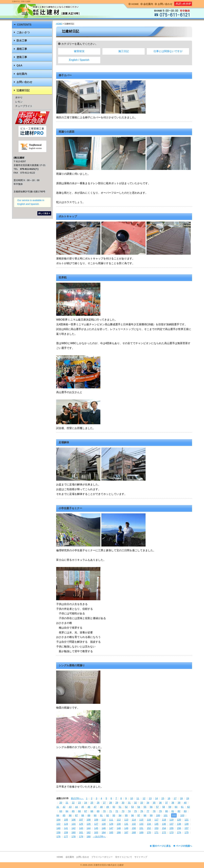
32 (135, 803)
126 (89, 824)
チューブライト (24, 106)
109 (96, 820)
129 (111, 824)
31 (129, 803)
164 (104, 832)
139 (186, 824)
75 (135, 811)
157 (186, 828)
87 (76, 815)
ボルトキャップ (68, 216)
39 (179, 803)
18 (181, 798)
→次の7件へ (99, 837)
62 (188, 807)
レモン (19, 102)
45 (83, 807)
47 (95, 807)
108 (89, 820)
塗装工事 (22, 57)
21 (67, 803)
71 (111, 811)
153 (156, 828)
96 (132, 815)
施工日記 (124, 51)
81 (173, 811)
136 (164, 824)
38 (173, 803)
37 (167, 803)
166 (119, 832)
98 (145, 815)
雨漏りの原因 (66, 132)
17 (175, 798)
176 (58, 837)
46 (89, 807)
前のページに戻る (160, 846)
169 (141, 832)
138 (179, 824)
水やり (19, 97)
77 (148, 811)
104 (58, 820)
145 (96, 828)
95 (126, 815)
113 (126, 820)
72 (117, 811)
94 (120, 815)
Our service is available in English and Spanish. (31, 202)
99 (151, 815)
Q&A (19, 65)
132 (134, 824)
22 (73, 803)
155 (171, 828)
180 (89, 837)
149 (126, 828)
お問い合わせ (163, 4)
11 (138, 798)
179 (81, 837)
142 (74, 828)
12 (144, 798)
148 (119, 828)
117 (156, 820)
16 (169, 798)
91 (101, 815)
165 (111, 832)
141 (66, 828)
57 (157, 807)
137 (171, 824)
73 (123, 811)
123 (66, 824)
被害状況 (79, 51)
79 (160, 811)
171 (156, 832)
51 (120, 807)
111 (111, 820)
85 (64, 815)
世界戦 (63, 278)
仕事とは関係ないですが (168, 51)
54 (139, 807)
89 (89, 815)
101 (166, 815)
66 (79, 811)
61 (182, 807)
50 (114, 807)
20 (61, 803)
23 (79, 803)
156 (179, 828)
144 (89, 828)
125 (81, 824)
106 (74, 820)
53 (132, 807)
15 (163, 798)
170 (149, 832)
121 (186, 820)
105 (66, 820)
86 (70, 815)
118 (164, 820)
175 (186, 832)
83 (185, 811)
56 (151, 807)
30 (123, 803)
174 (179, 832)
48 (101, 807)
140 (58, 828)
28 (111, 803)
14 (157, 798)
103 (182, 815)
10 (132, 798)
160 (74, 832)
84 (58, 815)
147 (111, 828)
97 (139, 815)
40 (185, 803)
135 (156, 824)
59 (170, 807)
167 (126, 832)
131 (126, 824)
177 (66, 837)
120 (179, 820)
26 (98, 803)
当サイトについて (124, 857)
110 (104, 820)
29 (117, 803)
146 (104, 828)
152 (149, 828)
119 (171, 820)
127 (96, 824)
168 (134, 832)
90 (95, 815)
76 (142, 811)
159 (66, 832)
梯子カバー (65, 75)
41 (58, 807)
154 (164, 828)
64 (67, 811)
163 (96, 832)
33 (142, 803)
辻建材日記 (23, 90)
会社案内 (147, 4)
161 (81, 832)
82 (179, 811)
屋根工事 (22, 49)
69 (98, 811)
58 (164, 807)
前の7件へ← (77, 798)
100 (158, 815)
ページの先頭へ (183, 846)
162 (89, 832)
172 (164, 832)
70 (104, 811)
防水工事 (22, 41)
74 (129, 811)
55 (145, 807)
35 (154, 803)
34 (148, 803)
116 (149, 820)
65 (73, 811)
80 (167, 811)
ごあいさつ (23, 32)
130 (119, 824)
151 (141, 828)
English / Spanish (79, 60)
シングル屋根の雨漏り (72, 665)
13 (150, 798)
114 (134, 820)
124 (74, 824)
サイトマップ (141, 857)
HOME (134, 4)
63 (61, 811)
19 (188, 798)
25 (92, 803)
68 (92, 811)
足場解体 (64, 442)
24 (86, 803)
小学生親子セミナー (70, 508)
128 (104, 824)
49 (108, 807)
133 (141, 824)
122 (58, 824)
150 (134, 828)
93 (114, 815)
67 (86, 811)
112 (119, 820)
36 (160, 803)
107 (81, 820)
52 (126, 807)
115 (141, 820)
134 (149, 824)
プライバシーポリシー (102, 857)
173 (171, 832)
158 (58, 832)
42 (64, 807)
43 (70, 807)
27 (104, 803)
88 (83, 815)
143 (81, 828)
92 (108, 815)
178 (74, 837)
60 (176, 807)
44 (76, 807)
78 (154, 811)
